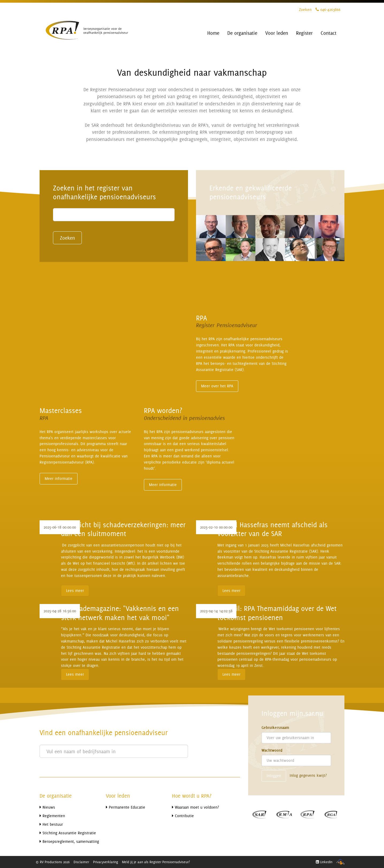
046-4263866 (328, 9)
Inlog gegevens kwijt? (308, 775)
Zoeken (305, 9)
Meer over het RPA (217, 386)
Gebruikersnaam (275, 728)
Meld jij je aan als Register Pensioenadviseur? (156, 862)
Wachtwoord (272, 750)
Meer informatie (59, 478)
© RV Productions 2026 (53, 862)
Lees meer (75, 590)
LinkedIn (324, 862)
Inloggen (274, 776)
